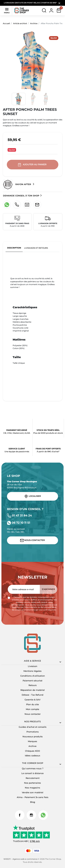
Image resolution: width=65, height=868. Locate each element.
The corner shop (33, 763)
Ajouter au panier (32, 165)
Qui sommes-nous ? (33, 769)
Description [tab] (14, 248)
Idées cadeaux (32, 756)
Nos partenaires (32, 783)
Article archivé (20, 23)
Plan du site (32, 704)
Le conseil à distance (32, 773)
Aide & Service (32, 661)
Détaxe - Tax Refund (32, 695)
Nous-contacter (33, 540)
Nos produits (32, 722)
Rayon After (17, 185)
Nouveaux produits (33, 737)
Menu (7, 10)
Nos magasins (32, 788)
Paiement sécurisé (32, 681)
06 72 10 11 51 (19, 523)
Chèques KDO (32, 751)
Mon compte (32, 709)
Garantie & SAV (32, 700)
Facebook (20, 815)
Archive (34, 23)
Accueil (6, 23)
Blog (33, 802)
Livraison (33, 666)
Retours (33, 685)
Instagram (31, 815)
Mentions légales (32, 671)
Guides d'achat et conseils (33, 727)
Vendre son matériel (33, 792)
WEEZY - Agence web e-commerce (20, 859)
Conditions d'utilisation (33, 676)
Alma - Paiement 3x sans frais (33, 797)
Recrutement (33, 778)
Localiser (33, 496)
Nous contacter (33, 714)
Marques (32, 741)
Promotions (33, 732)
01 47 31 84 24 (19, 515)
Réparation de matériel (33, 690)
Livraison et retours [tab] (36, 248)
